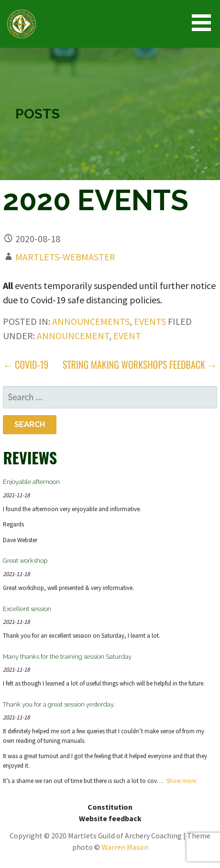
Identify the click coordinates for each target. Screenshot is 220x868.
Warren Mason (125, 847)
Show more (181, 781)
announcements (91, 321)
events (150, 321)
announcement (73, 336)
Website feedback (110, 818)
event (127, 336)
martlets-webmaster (65, 257)
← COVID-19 (26, 364)
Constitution (110, 807)
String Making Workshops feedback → (140, 364)
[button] (205, 23)
